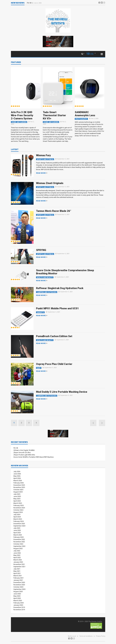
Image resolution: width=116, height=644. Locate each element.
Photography (81, 119)
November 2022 (19, 542)
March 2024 (18, 519)
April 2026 (17, 478)
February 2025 (19, 505)
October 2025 (18, 490)
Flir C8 (29, 3)
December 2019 (19, 607)
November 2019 (19, 610)
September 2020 (19, 589)
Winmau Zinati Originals (50, 183)
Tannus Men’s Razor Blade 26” (54, 211)
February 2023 (19, 537)
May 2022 (17, 555)
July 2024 (17, 515)
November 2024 (19, 508)
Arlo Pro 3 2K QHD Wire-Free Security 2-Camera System (22, 115)
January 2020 (18, 605)
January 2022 (18, 562)
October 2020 (18, 587)
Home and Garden (19, 122)
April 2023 (17, 533)
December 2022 (19, 539)
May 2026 (17, 476)
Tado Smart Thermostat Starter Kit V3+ (54, 115)
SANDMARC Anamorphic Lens (85, 114)
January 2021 (18, 580)
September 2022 (19, 546)
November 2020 (19, 585)
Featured (16, 62)
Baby (39, 368)
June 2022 (17, 553)
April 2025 (17, 501)
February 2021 (19, 578)
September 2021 (19, 567)
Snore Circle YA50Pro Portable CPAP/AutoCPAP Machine (33, 457)
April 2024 (17, 517)
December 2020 (19, 582)
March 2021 (18, 576)
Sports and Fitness (45, 159)
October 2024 (18, 510)
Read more (41, 173)
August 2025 (18, 492)
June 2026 (17, 474)
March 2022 (18, 560)
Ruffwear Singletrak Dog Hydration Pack (60, 288)
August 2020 (18, 591)
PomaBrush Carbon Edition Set (54, 336)
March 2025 (18, 503)
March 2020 (18, 601)
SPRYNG (41, 250)
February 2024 (19, 521)
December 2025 (19, 485)
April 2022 (17, 558)
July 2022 (17, 551)
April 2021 (17, 573)
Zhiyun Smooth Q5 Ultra (22, 452)
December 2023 (19, 524)
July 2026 (17, 471)
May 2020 (17, 596)
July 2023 (17, 528)
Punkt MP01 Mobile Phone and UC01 (57, 308)
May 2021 (17, 571)
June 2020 (17, 594)
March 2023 (18, 535)
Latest (15, 150)
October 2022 (18, 544)
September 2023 (19, 526)
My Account (72, 636)
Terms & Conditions (86, 636)
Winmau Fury (43, 155)
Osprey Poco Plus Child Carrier (54, 364)
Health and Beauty (45, 277)
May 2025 (17, 499)
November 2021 (19, 564)
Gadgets (40, 312)
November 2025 (19, 487)
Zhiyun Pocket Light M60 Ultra (24, 455)
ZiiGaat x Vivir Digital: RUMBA (24, 450)
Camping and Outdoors (47, 292)
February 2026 (19, 483)
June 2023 (17, 530)
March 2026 (18, 481)
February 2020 (19, 603)
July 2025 (17, 494)
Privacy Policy (101, 636)
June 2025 (17, 496)
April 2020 (17, 598)
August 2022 (18, 548)
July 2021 (17, 569)
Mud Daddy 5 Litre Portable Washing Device (62, 392)
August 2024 (18, 512)
